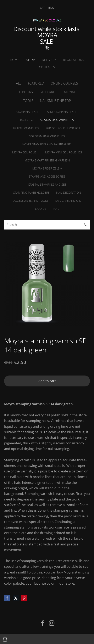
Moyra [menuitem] (70, 92)
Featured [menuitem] (36, 83)
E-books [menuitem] (26, 92)
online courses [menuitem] (64, 83)
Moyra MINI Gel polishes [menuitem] (64, 152)
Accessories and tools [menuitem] (31, 201)
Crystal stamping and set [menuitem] (47, 184)
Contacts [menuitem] (47, 67)
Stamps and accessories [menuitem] (47, 176)
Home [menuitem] (15, 60)
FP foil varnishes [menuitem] (26, 128)
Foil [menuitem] (56, 209)
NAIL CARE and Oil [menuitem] (68, 201)
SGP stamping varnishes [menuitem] (47, 136)
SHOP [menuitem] (31, 60)
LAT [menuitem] (42, 8)
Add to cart (47, 381)
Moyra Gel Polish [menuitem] (25, 152)
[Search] (47, 225)
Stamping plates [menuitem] (28, 112)
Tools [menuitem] (28, 101)
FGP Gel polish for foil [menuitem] (63, 128)
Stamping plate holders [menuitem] (31, 192)
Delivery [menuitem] (49, 60)
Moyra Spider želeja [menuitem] (47, 168)
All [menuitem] (19, 83)
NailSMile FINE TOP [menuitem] (55, 101)
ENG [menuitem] (51, 8)
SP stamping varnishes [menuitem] (57, 120)
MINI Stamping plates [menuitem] (63, 112)
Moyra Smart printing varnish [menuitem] (47, 160)
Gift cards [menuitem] (48, 92)
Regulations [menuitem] (74, 60)
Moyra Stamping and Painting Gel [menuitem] (47, 144)
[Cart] (5, 639)
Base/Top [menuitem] (27, 120)
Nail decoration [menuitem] (69, 192)
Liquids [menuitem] (41, 209)
